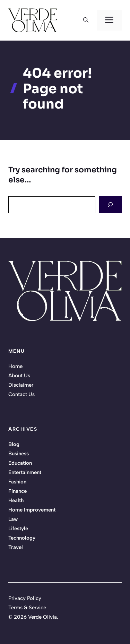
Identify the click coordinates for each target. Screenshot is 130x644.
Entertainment (25, 472)
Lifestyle (18, 529)
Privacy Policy (25, 598)
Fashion (17, 482)
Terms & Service (27, 608)
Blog (14, 444)
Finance (18, 491)
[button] (86, 20)
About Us (19, 376)
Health (16, 500)
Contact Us (21, 394)
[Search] (110, 205)
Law (13, 519)
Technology (22, 538)
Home (15, 366)
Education (20, 463)
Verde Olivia (42, 617)
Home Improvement (32, 510)
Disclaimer (21, 385)
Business (19, 454)
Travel (16, 547)
